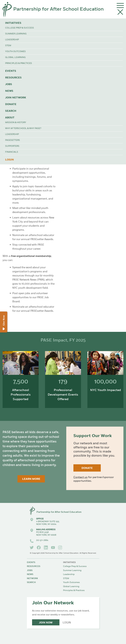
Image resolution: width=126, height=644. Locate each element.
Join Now (46, 623)
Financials (12, 152)
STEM (8, 46)
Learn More (31, 479)
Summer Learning (16, 34)
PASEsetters (13, 140)
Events (11, 71)
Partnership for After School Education (58, 9)
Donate (11, 104)
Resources (13, 78)
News (9, 91)
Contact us (80, 477)
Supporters (12, 146)
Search (11, 111)
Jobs (9, 84)
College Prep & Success (20, 28)
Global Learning (15, 57)
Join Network (16, 98)
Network (32, 579)
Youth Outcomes (15, 52)
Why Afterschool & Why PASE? (23, 128)
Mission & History (16, 123)
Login (9, 160)
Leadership (12, 40)
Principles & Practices (19, 63)
